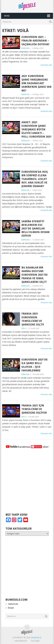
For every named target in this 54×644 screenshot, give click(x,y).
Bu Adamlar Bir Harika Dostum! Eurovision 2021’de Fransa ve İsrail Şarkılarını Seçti (35, 275)
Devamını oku (46, 65)
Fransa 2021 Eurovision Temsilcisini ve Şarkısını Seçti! (33, 319)
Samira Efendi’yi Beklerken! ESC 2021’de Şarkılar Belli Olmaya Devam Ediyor (35, 229)
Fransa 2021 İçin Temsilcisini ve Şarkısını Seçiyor (34, 409)
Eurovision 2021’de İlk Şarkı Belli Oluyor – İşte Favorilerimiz (35, 365)
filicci (24, 328)
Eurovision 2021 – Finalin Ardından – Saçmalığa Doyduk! (35, 41)
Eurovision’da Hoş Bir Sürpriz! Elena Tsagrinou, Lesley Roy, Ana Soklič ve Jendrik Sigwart (35, 179)
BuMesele (25, 48)
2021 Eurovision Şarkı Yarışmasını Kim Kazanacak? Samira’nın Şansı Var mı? (36, 83)
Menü (7, 16)
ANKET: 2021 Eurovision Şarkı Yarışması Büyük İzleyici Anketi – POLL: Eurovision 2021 (37, 129)
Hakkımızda (13, 604)
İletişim (11, 608)
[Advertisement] (27, 482)
